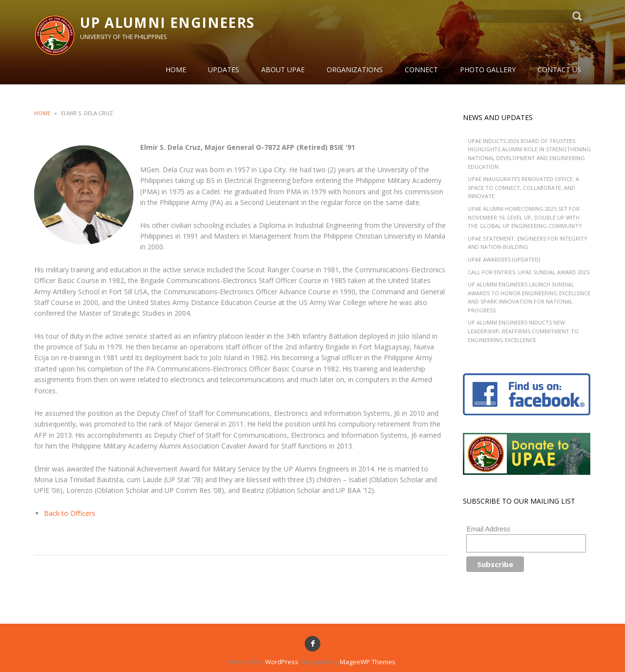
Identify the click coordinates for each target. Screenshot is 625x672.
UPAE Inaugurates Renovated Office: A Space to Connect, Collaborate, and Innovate (523, 187)
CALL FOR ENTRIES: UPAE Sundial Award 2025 (529, 272)
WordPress (282, 662)
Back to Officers (70, 513)
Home (42, 113)
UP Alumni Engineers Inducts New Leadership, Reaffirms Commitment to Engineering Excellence (523, 331)
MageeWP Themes (368, 662)
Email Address (488, 529)
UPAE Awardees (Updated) (504, 259)
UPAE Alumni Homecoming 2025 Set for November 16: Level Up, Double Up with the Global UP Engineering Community (525, 217)
